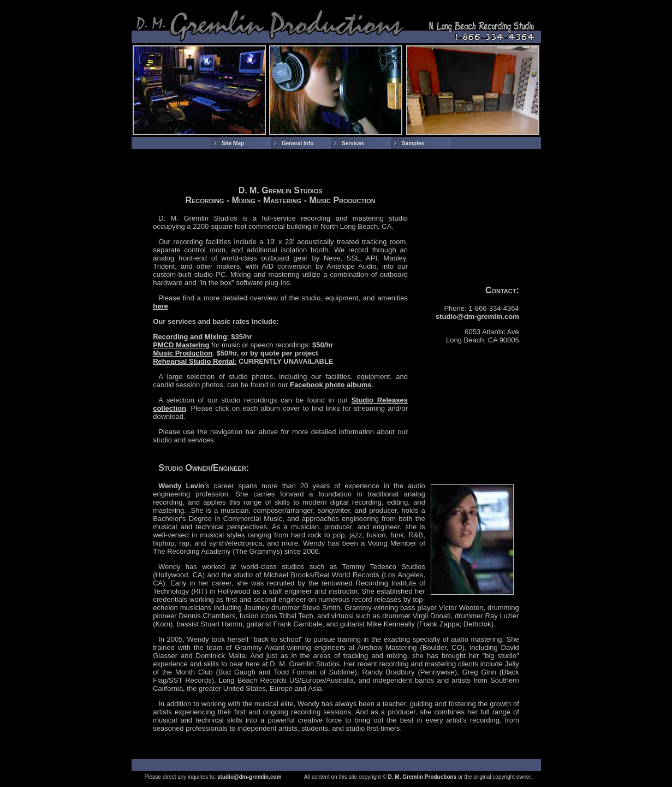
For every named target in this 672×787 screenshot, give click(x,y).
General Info (298, 143)
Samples (413, 143)
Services (353, 143)
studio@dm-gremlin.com (477, 316)
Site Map (233, 143)
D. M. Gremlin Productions (423, 777)
